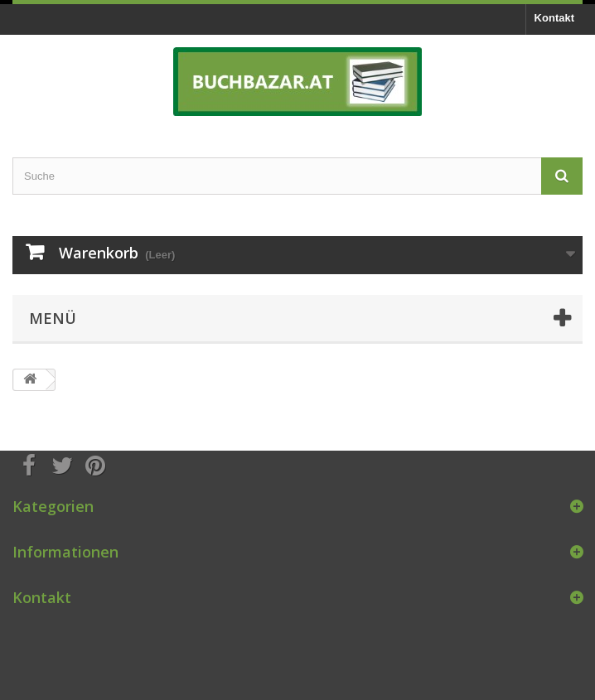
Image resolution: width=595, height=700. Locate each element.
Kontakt (554, 18)
